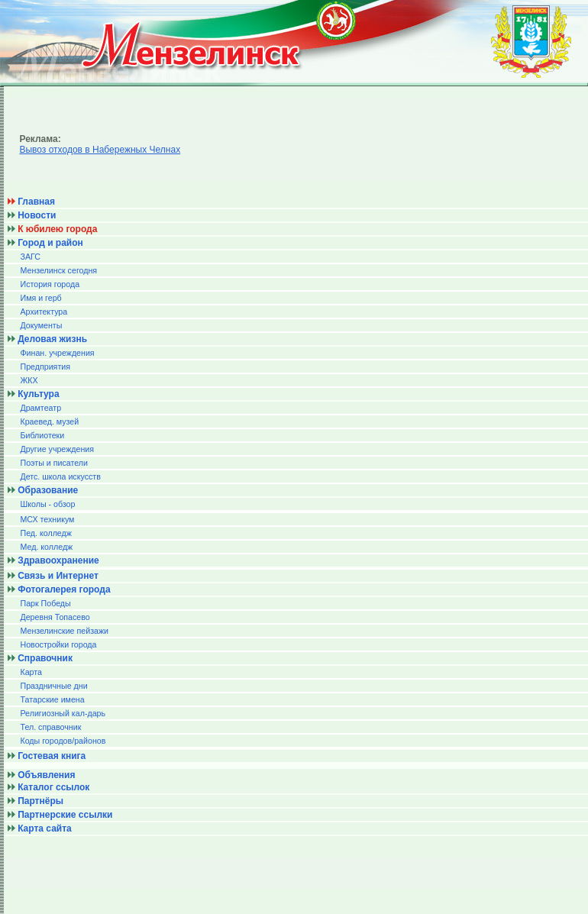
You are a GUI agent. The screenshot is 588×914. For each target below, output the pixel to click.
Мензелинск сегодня (58, 270)
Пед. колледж (45, 533)
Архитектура (44, 312)
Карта (31, 672)
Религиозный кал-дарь (63, 713)
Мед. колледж (46, 547)
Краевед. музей (49, 421)
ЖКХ (29, 380)
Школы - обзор (47, 504)
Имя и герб (40, 298)
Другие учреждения (57, 449)
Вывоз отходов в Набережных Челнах (100, 150)
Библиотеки (42, 435)
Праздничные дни (53, 686)
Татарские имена (52, 699)
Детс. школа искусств (60, 476)
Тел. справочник (50, 727)
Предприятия (45, 367)
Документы (41, 325)
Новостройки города (58, 644)
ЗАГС (30, 257)
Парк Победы (45, 603)
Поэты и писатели (53, 463)
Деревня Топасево (55, 617)
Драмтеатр (40, 408)
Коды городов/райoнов (63, 741)
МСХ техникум (47, 519)
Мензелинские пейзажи (64, 631)
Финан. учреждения (57, 353)
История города (50, 284)
